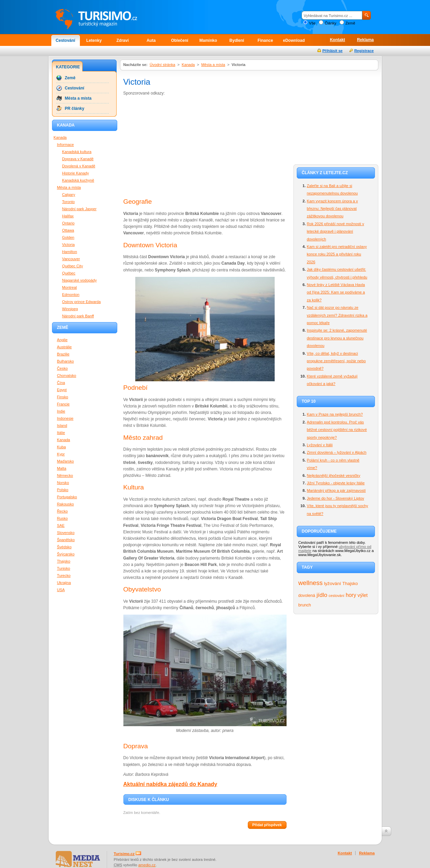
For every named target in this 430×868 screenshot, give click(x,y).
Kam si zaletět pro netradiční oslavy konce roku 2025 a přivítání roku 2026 (337, 254)
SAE (61, 525)
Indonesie (65, 418)
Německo (65, 475)
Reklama (365, 40)
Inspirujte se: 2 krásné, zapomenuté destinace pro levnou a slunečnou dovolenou (337, 338)
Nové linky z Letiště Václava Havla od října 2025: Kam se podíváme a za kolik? (336, 292)
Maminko (208, 40)
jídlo (322, 595)
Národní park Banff (78, 316)
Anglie (62, 340)
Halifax (68, 216)
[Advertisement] (180, 148)
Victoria (68, 245)
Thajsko (350, 583)
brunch (305, 605)
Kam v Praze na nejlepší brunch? (335, 414)
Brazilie (63, 354)
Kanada (188, 65)
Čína (61, 383)
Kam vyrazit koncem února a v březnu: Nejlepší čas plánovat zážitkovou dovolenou (332, 209)
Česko (63, 368)
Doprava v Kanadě (78, 159)
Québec (69, 273)
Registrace (364, 51)
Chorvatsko (67, 375)
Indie (61, 411)
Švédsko (64, 547)
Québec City (73, 266)
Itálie (61, 433)
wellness (311, 583)
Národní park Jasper (79, 209)
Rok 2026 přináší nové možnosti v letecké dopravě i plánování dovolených (336, 231)
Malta (62, 468)
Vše (312, 23)
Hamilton (70, 252)
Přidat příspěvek (267, 825)
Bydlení (237, 40)
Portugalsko (67, 497)
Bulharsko (66, 361)
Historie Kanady (76, 173)
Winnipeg (70, 309)
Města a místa (213, 65)
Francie (63, 404)
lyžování (332, 583)
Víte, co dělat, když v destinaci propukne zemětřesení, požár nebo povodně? (337, 361)
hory (351, 595)
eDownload (294, 40)
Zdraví (122, 40)
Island (62, 425)
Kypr (61, 454)
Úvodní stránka (162, 65)
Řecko (63, 511)
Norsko (63, 483)
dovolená (307, 596)
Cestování (65, 40)
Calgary (69, 195)
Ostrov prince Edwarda (82, 302)
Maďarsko (66, 461)
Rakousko (66, 504)
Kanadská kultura (77, 152)
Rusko (63, 518)
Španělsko (66, 540)
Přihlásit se (332, 51)
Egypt (62, 390)
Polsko (63, 490)
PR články (75, 108)
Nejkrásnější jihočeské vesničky (334, 475)
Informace (66, 145)
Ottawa (68, 230)
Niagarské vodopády (80, 280)
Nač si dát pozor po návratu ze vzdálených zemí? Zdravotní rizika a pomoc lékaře (337, 315)
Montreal (70, 287)
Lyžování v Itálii (320, 445)
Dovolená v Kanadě (79, 166)
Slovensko (66, 533)
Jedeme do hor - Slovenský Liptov (336, 498)
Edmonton (71, 295)
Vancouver (71, 259)
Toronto (68, 202)
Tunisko (64, 568)
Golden (68, 237)
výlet (363, 595)
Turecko (64, 575)
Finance (265, 40)
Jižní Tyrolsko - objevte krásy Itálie (336, 483)
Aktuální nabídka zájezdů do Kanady (170, 784)
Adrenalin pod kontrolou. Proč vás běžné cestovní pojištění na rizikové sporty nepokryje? (337, 430)
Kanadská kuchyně (78, 180)
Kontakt (337, 40)
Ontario (68, 223)
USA (61, 590)
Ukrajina (64, 583)
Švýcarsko (66, 554)
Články (330, 23)
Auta (151, 40)
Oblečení (180, 40)
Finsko (63, 397)
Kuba (62, 447)
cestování (337, 596)
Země (350, 23)
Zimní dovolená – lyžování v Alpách (337, 452)
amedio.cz (147, 865)
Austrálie (65, 347)
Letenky (94, 40)
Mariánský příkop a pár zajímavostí (336, 490)
